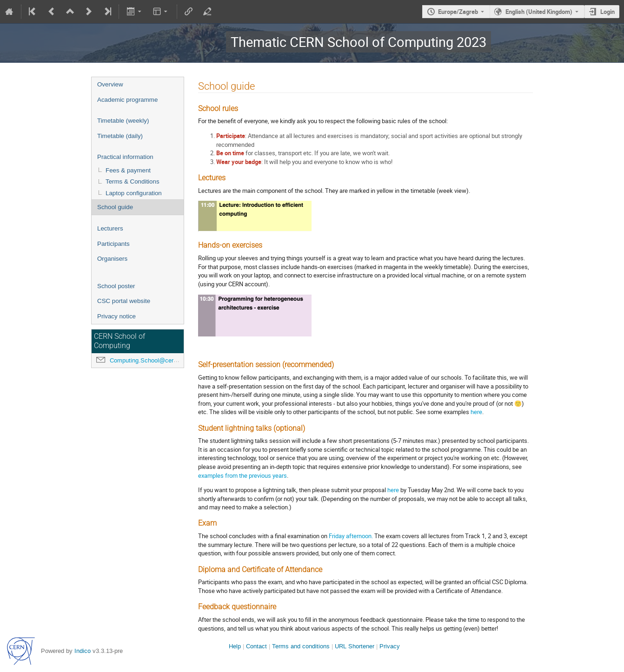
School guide (115, 207)
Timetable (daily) (120, 136)
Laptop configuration (134, 193)
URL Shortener (355, 646)
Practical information (125, 157)
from (231, 475)
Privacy (390, 646)
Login (607, 12)
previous (260, 475)
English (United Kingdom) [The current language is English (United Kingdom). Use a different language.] (539, 12)
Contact (256, 646)
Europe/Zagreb (458, 12)
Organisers (112, 259)
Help (235, 646)
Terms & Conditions (133, 181)
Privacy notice (116, 316)
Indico (83, 651)
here (476, 412)
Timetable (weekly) (123, 121)
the (243, 475)
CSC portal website (124, 301)
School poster (116, 286)
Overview (110, 84)
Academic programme (127, 100)
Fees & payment (128, 170)
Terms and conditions (301, 646)
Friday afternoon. (351, 536)
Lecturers (110, 228)
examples (211, 475)
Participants (113, 244)
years (280, 475)
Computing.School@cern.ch (147, 360)
